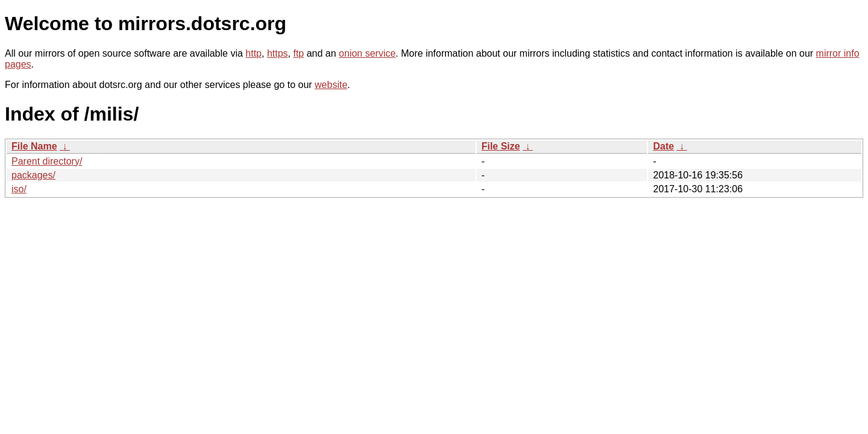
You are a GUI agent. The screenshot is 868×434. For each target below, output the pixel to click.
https (278, 53)
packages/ (33, 175)
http (253, 53)
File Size (501, 146)
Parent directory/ (47, 161)
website (331, 85)
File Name (34, 146)
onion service (367, 53)
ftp (298, 53)
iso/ (19, 189)
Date (663, 146)
